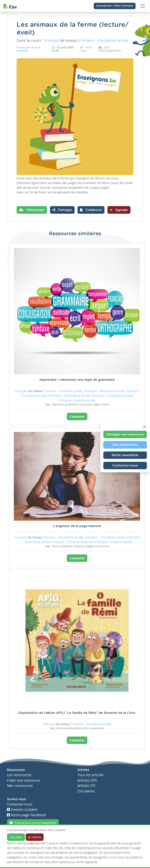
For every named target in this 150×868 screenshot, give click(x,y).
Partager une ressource (125, 434)
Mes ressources (20, 786)
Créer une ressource (24, 780)
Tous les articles (91, 775)
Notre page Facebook (26, 815)
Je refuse (35, 837)
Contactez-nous (125, 465)
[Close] (145, 427)
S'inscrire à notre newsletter (33, 823)
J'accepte (16, 837)
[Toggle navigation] (143, 6)
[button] (91, 210)
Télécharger (32, 210)
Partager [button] (62, 210)
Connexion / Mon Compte (115, 6)
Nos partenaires (125, 445)
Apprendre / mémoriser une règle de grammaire (77, 380)
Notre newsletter (125, 455)
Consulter (77, 417)
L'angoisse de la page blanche (77, 526)
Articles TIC (86, 786)
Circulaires (86, 791)
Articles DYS (87, 780)
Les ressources (19, 775)
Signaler (119, 210)
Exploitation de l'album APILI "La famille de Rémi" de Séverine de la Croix (77, 713)
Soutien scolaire (22, 809)
